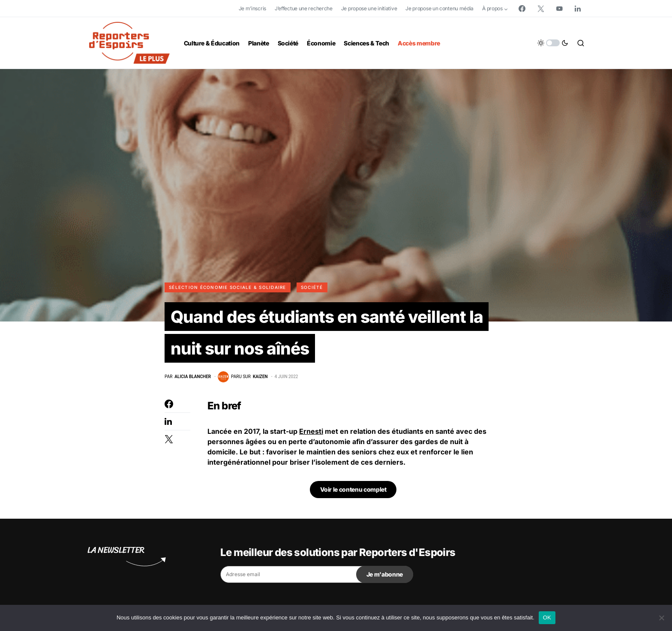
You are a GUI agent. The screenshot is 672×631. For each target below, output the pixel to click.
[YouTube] (559, 9)
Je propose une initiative (369, 8)
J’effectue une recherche (304, 8)
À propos (492, 8)
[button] (553, 43)
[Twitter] (541, 9)
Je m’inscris (252, 8)
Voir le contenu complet (353, 491)
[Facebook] (522, 9)
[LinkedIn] (578, 9)
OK (547, 617)
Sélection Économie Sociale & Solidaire (228, 287)
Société (312, 287)
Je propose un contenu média (439, 8)
